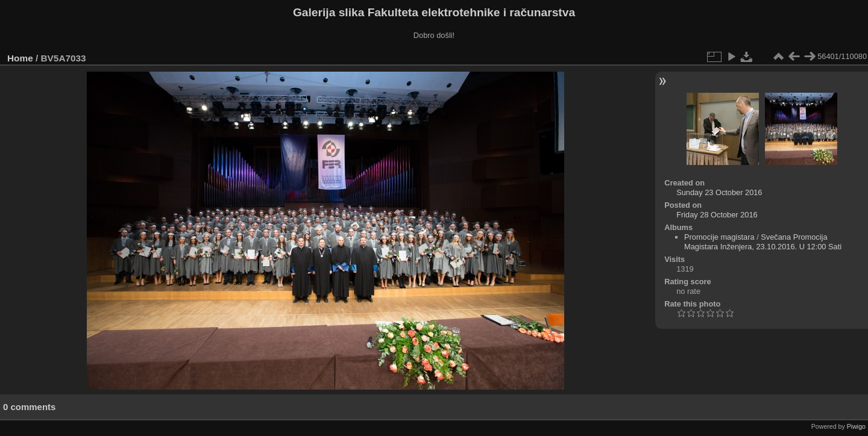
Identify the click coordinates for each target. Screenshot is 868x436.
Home (20, 58)
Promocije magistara (719, 237)
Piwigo (856, 426)
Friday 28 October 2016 (717, 215)
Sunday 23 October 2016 (719, 192)
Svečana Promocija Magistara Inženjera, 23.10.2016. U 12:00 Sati (763, 242)
